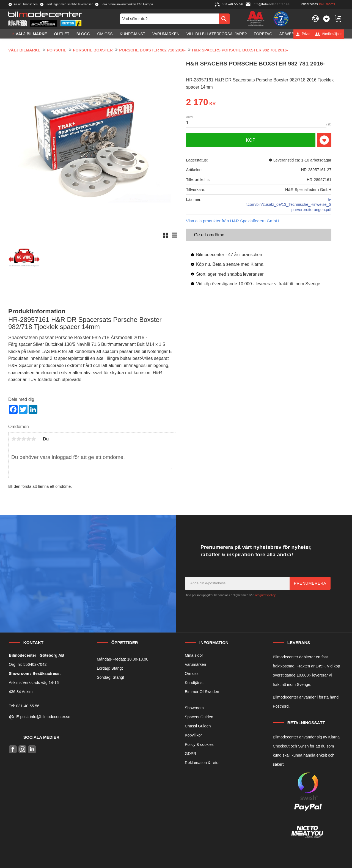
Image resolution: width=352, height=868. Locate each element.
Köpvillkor (193, 735)
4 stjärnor (29, 439)
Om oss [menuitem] (105, 34)
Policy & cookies (199, 744)
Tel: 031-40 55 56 (24, 706)
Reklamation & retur (202, 763)
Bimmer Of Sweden (202, 692)
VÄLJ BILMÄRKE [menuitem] (31, 34)
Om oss (192, 673)
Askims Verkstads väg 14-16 (34, 683)
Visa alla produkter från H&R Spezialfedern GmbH (233, 221)
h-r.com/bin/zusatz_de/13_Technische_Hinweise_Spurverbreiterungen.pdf (288, 205)
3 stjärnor (24, 439)
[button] (326, 19)
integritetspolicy (265, 595)
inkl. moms (327, 4)
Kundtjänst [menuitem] (132, 34)
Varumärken (195, 664)
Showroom (194, 708)
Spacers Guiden (199, 717)
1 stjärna (14, 439)
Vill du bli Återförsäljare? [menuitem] (217, 34)
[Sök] (224, 19)
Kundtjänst (194, 683)
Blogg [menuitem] (83, 34)
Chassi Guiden (198, 726)
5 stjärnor (34, 439)
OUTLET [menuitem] (62, 34)
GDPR (191, 754)
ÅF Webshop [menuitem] (292, 34)
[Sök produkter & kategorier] (170, 19)
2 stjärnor (19, 439)
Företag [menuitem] (263, 34)
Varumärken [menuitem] (166, 34)
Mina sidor (194, 655)
